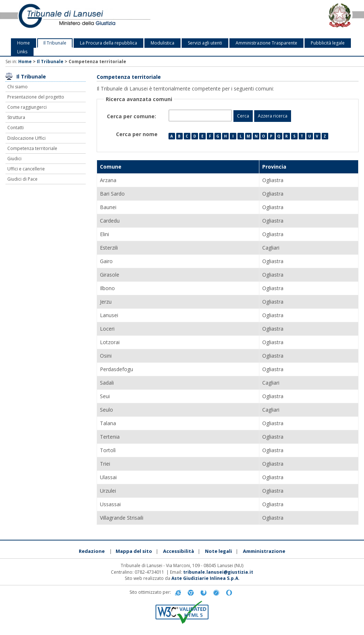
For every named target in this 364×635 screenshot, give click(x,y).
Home (24, 43)
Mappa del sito (134, 551)
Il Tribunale (55, 43)
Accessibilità (179, 551)
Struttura (16, 117)
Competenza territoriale (32, 148)
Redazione (92, 551)
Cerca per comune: (132, 116)
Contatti (16, 128)
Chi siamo (18, 87)
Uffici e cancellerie (26, 169)
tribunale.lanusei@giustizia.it (218, 572)
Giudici (14, 159)
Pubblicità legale (328, 43)
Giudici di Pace (22, 179)
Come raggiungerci (27, 107)
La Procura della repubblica (109, 43)
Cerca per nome (137, 134)
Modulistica (162, 43)
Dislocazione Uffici (26, 138)
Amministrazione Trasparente (266, 43)
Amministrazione (264, 551)
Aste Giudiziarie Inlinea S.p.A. (206, 578)
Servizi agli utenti (205, 43)
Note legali (218, 551)
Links (22, 52)
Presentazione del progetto (36, 97)
